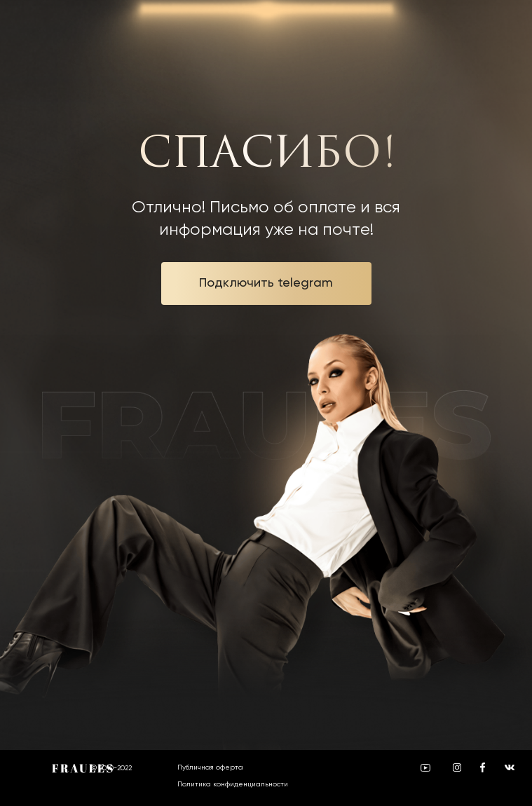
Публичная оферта (210, 767)
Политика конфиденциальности (233, 784)
